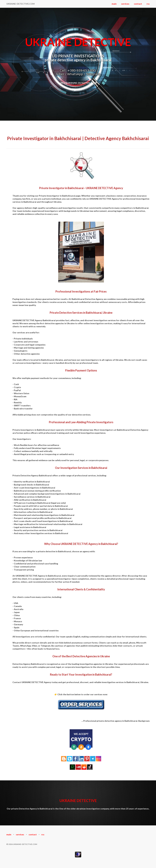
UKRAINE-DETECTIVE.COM (20, 4)
